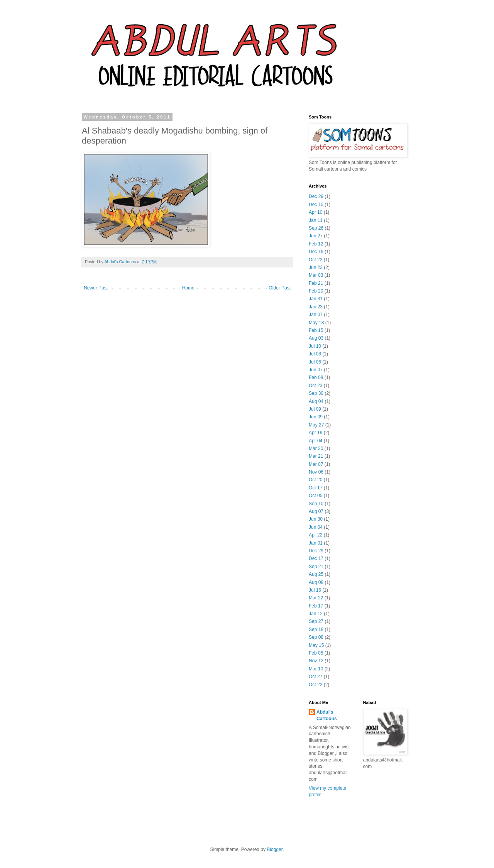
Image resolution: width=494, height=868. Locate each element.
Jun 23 (316, 267)
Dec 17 (316, 558)
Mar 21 (316, 456)
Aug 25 (316, 574)
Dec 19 (316, 252)
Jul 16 (315, 590)
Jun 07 (316, 370)
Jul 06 (315, 362)
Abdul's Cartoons (327, 715)
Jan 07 (316, 315)
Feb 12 (316, 244)
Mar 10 (316, 669)
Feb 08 (316, 377)
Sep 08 (316, 637)
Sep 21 (316, 567)
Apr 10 (316, 212)
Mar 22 (316, 598)
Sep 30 (316, 393)
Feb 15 (316, 330)
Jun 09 (316, 417)
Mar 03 (316, 275)
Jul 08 (315, 354)
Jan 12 (316, 614)
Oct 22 (316, 260)
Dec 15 (316, 205)
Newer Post (96, 288)
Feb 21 (316, 283)
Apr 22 (316, 535)
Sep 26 (316, 228)
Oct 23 (316, 386)
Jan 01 (316, 543)
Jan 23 (316, 307)
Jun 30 (316, 519)
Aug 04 (316, 401)
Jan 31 (316, 299)
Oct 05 (316, 496)
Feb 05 (316, 653)
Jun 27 (316, 236)
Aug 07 (316, 511)
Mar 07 (316, 464)
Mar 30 (316, 448)
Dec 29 (316, 196)
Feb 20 (316, 291)
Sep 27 (316, 621)
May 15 (316, 645)
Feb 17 (316, 606)
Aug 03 (316, 338)
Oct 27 (316, 677)
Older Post (280, 288)
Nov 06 (316, 472)
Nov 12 (316, 661)
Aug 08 (316, 582)
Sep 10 (316, 504)
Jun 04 (316, 527)
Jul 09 (315, 409)
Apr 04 (316, 441)
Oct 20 (316, 480)
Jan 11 (316, 220)
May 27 (316, 425)
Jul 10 (315, 346)
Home (188, 288)
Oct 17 (316, 488)
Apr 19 (316, 433)
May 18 (316, 323)
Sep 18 (316, 629)
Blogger (275, 849)
